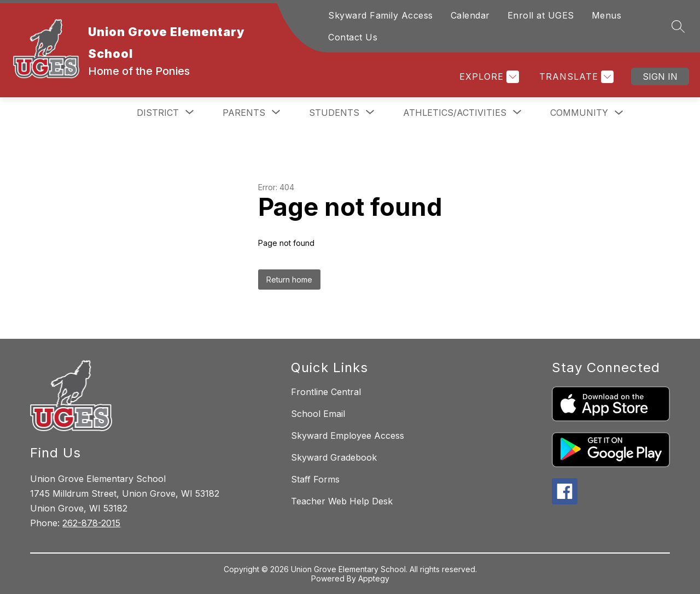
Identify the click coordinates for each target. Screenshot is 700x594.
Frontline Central (326, 392)
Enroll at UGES (541, 15)
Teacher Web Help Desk (342, 501)
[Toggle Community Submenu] (619, 113)
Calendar (470, 15)
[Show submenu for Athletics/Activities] (455, 113)
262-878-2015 (91, 523)
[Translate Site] (575, 77)
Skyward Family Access (381, 15)
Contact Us (353, 37)
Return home (289, 280)
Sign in (660, 77)
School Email (318, 414)
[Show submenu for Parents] (244, 113)
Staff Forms (315, 479)
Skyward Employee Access (348, 436)
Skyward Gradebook (334, 457)
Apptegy (374, 578)
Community (579, 113)
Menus (607, 15)
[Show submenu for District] (158, 113)
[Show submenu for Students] (334, 113)
